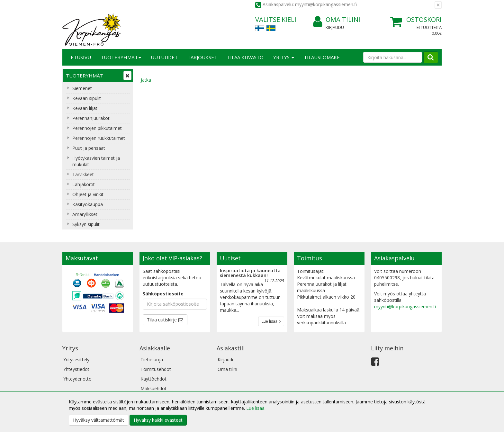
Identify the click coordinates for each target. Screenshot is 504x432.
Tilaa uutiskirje (162, 320)
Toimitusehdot (156, 369)
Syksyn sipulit (86, 224)
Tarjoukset (202, 57)
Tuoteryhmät (121, 57)
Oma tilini (337, 20)
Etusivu (81, 57)
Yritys (284, 57)
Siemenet (82, 88)
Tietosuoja (152, 360)
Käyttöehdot (153, 379)
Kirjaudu (335, 27)
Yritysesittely (76, 360)
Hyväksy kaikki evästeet (158, 420)
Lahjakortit (84, 184)
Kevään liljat (85, 108)
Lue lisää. (256, 408)
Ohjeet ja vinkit (88, 194)
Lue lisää (271, 321)
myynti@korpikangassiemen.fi (405, 306)
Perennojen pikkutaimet (97, 128)
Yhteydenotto (77, 379)
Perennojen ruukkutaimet (99, 138)
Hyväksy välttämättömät (99, 420)
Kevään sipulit (87, 98)
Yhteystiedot (76, 369)
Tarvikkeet (83, 174)
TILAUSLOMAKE (322, 57)
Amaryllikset (85, 214)
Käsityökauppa (88, 204)
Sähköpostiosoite (163, 294)
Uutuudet (164, 57)
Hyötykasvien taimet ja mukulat (96, 161)
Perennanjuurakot (91, 118)
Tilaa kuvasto (245, 57)
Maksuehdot (153, 388)
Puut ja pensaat (89, 148)
